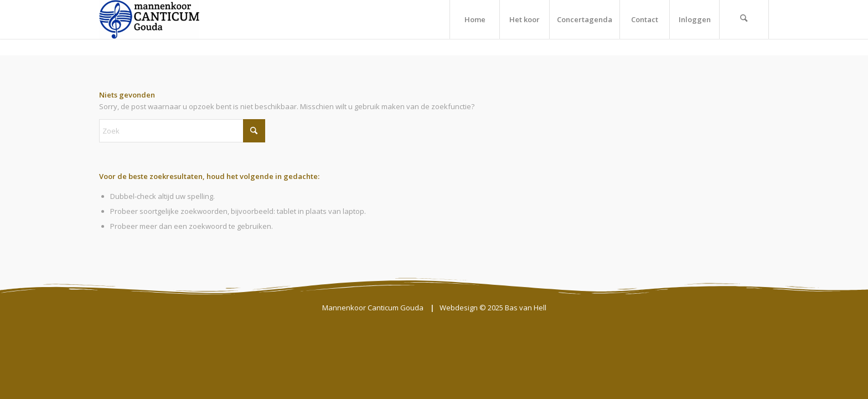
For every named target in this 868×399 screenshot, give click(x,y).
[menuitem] (474, 19)
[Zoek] (744, 19)
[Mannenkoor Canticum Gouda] (149, 19)
